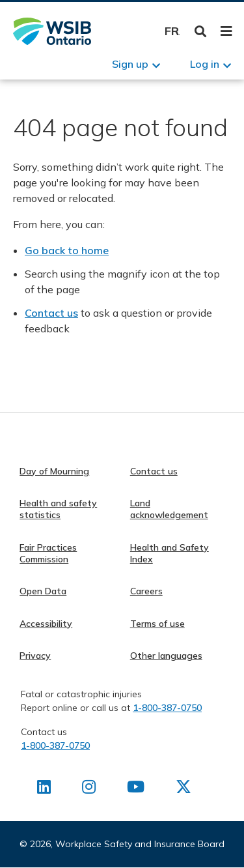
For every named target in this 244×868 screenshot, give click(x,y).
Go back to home (67, 250)
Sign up (130, 64)
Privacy (35, 656)
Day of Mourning (54, 471)
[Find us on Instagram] (89, 789)
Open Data (43, 591)
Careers (146, 591)
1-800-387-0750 (167, 708)
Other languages (166, 656)
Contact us (51, 313)
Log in (205, 64)
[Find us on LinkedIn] (44, 789)
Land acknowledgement (169, 509)
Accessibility (46, 624)
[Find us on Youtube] (136, 789)
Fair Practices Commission (48, 553)
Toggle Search (201, 32)
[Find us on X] (183, 789)
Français (172, 31)
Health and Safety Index (169, 553)
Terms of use (157, 624)
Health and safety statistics (58, 509)
